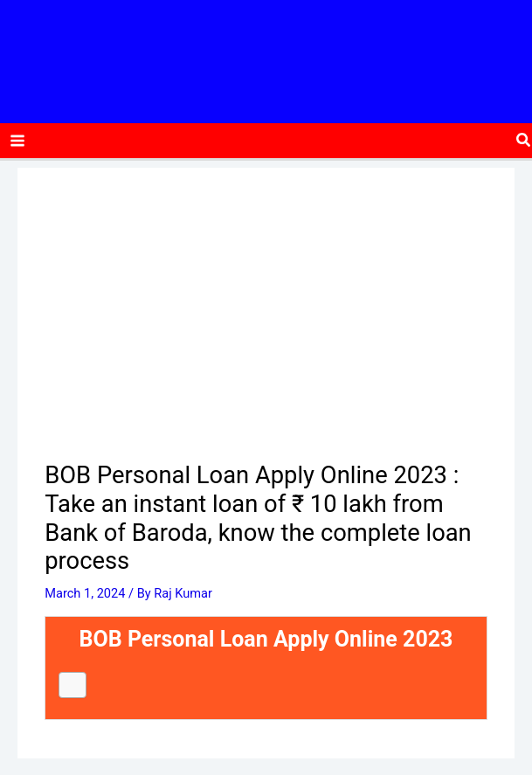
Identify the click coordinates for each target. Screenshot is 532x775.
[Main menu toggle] (17, 145)
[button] (524, 145)
